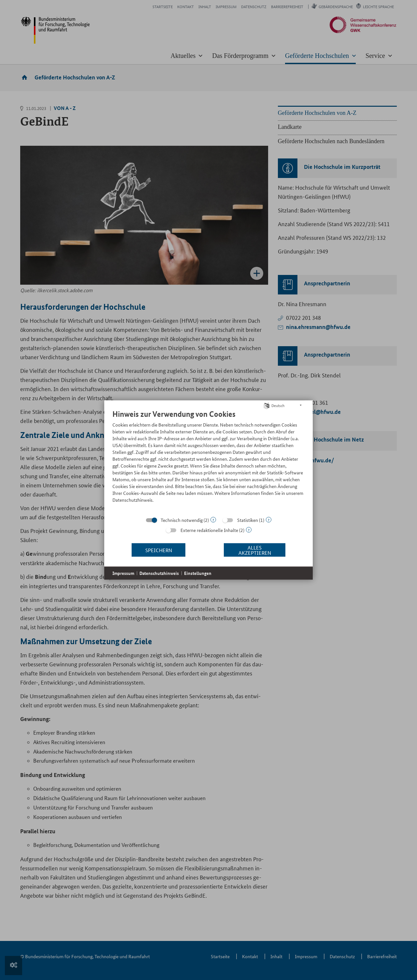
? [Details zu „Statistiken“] (269, 520)
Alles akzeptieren (255, 550)
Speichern (159, 550)
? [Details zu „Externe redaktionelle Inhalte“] (249, 530)
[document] (208, 461)
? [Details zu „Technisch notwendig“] (213, 520)
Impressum (123, 573)
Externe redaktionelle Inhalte (209, 530)
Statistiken (248, 520)
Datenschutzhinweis (159, 573)
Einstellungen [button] (198, 573)
